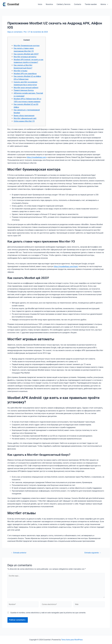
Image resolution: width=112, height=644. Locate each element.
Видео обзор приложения (24, 115)
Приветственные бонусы (24, 90)
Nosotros (50, 4)
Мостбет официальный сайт (25, 118)
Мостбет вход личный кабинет (26, 87)
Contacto (78, 4)
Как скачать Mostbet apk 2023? (26, 54)
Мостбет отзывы (21, 71)
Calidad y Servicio (64, 4)
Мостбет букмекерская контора (27, 45)
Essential (13, 4)
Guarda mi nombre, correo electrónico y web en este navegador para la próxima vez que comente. (48, 613)
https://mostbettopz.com (37, 157)
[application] (107, 4)
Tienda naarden (91, 4)
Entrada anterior (19, 553)
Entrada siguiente (93, 553)
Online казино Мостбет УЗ (24, 121)
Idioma (104, 4)
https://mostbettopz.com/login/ (66, 266)
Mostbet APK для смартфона (25, 73)
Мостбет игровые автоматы (25, 57)
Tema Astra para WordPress (72, 640)
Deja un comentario (15, 32)
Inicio (41, 4)
